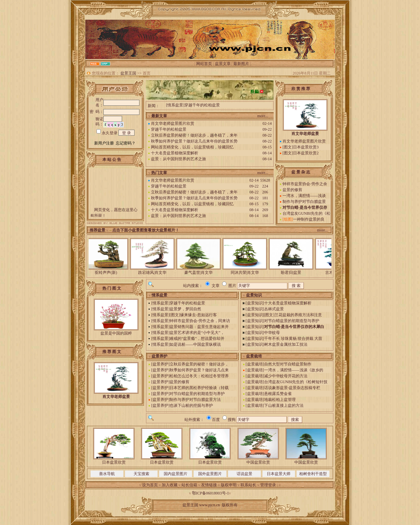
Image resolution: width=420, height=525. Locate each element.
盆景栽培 (255, 364)
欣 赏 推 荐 (301, 89)
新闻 (152, 106)
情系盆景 (175, 105)
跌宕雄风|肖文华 (156, 273)
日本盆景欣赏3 (306, 147)
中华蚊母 (272, 333)
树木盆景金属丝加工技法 (286, 344)
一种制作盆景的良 (309, 219)
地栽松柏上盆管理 (280, 400)
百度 (216, 420)
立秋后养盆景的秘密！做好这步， (199, 364)
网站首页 (204, 64)
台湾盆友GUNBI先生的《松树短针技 (296, 382)
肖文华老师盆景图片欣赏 (173, 123)
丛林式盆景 (274, 309)
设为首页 (150, 485)
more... (263, 116)
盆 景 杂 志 (301, 172)
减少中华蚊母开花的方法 (286, 376)
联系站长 (248, 485)
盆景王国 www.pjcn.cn (201, 505)
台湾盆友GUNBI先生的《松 (306, 213)
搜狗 (232, 420)
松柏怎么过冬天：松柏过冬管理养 (199, 376)
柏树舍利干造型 (313, 474)
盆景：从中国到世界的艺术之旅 (178, 159)
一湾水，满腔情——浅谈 (304, 196)
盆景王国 (128, 73)
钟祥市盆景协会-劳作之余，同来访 (200, 321)
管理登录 (268, 485)
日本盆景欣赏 (114, 462)
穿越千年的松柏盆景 (202, 105)
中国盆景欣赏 (258, 462)
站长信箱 (189, 485)
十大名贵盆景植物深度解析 (175, 153)
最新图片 (241, 64)
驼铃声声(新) (109, 273)
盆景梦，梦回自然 (185, 309)
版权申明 (229, 485)
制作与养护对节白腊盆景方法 (195, 400)
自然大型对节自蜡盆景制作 (288, 364)
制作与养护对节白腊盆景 (304, 202)
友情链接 (209, 485)
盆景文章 (223, 64)
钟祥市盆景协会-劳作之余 (305, 184)
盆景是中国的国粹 (116, 333)
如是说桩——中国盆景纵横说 (195, 344)
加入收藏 (170, 485)
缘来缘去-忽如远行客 (199, 315)
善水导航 (107, 474)
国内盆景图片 (176, 474)
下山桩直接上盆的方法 (284, 405)
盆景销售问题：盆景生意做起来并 (199, 327)
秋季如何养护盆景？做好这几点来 (199, 370)
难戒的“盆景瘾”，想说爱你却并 (197, 339)
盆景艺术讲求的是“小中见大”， (197, 333)
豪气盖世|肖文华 (202, 273)
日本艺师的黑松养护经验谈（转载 (199, 388)
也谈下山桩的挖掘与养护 (191, 405)
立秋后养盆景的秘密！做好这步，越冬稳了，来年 (194, 135)
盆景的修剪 (292, 190)
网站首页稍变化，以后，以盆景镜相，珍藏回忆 (192, 147)
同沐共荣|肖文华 (248, 273)
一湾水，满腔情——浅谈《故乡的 (294, 370)
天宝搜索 (141, 474)
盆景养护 (160, 364)
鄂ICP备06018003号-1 (210, 493)
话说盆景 (244, 474)
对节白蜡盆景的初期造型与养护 (292, 321)
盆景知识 (255, 303)
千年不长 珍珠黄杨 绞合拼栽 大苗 (293, 339)
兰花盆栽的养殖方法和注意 (298, 315)
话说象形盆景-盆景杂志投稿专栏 (292, 388)
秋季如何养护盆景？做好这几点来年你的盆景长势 (194, 141)
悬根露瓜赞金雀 (278, 394)
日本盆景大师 (279, 474)
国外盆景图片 (210, 474)
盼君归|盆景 (294, 273)
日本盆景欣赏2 (306, 153)
